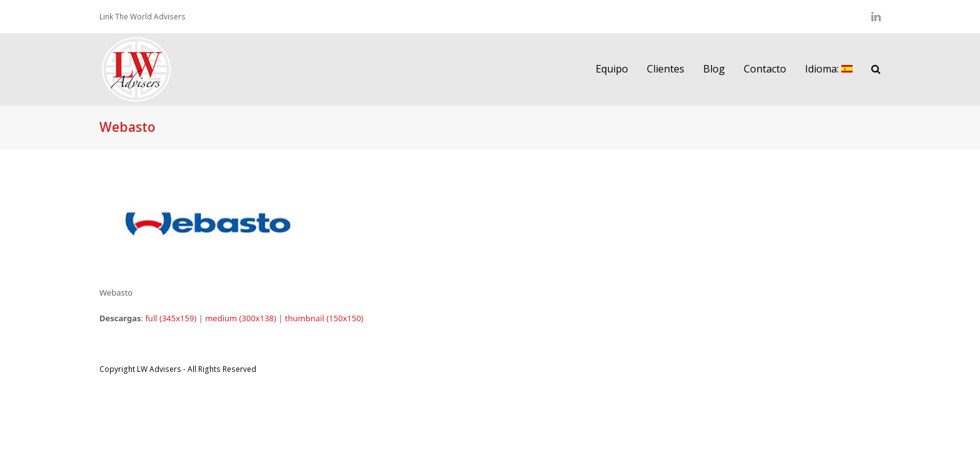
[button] (876, 69)
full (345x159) (171, 318)
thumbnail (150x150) (324, 318)
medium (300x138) (241, 318)
